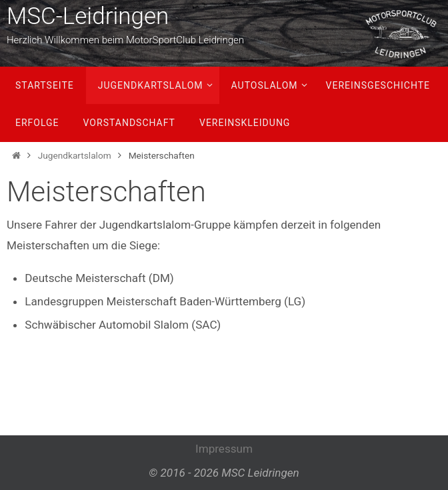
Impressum (224, 449)
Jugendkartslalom (75, 155)
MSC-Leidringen (88, 16)
